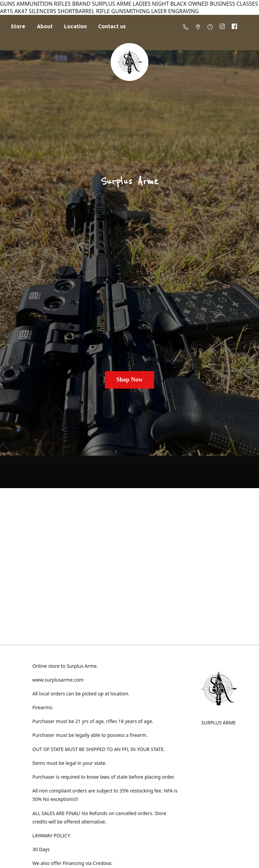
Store (18, 26)
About (45, 26)
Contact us (112, 26)
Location (75, 26)
